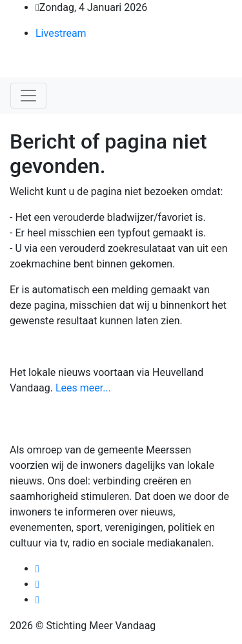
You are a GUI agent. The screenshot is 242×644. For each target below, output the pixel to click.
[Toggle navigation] (28, 96)
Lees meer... (83, 388)
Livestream (61, 33)
